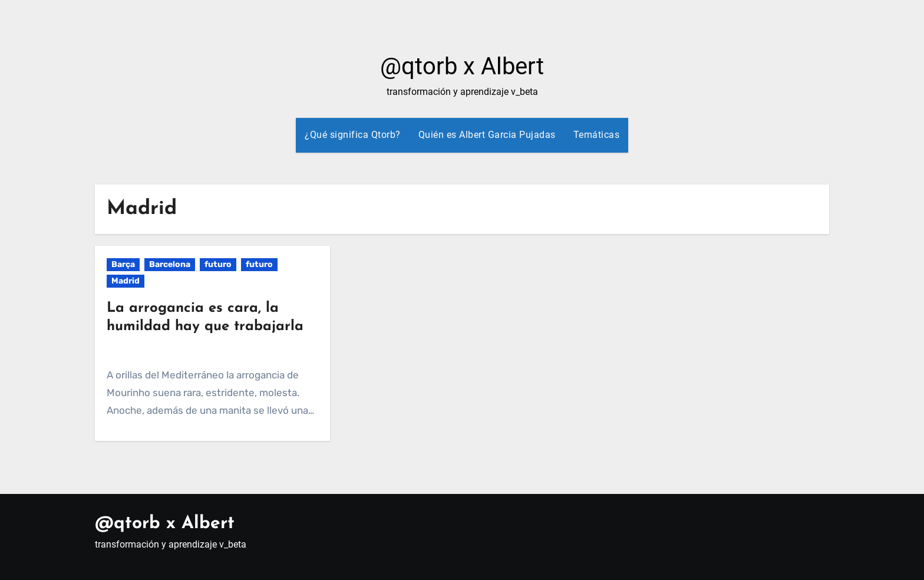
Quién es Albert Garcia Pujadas (487, 135)
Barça (123, 264)
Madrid (126, 281)
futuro (218, 264)
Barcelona (170, 264)
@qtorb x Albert (462, 66)
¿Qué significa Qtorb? (353, 135)
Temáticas (597, 135)
